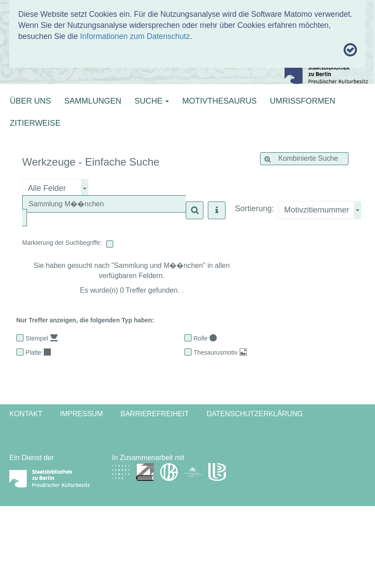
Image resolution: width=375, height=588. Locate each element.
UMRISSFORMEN (302, 101)
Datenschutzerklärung (255, 414)
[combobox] (320, 210)
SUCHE (152, 101)
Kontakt (26, 414)
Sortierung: (254, 209)
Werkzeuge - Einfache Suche (91, 162)
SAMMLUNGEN (93, 101)
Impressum (82, 414)
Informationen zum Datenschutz (135, 36)
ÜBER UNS (30, 101)
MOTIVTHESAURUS (219, 101)
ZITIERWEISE (35, 123)
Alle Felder (47, 188)
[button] (195, 210)
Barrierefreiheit (155, 414)
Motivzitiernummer (316, 210)
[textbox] (106, 204)
